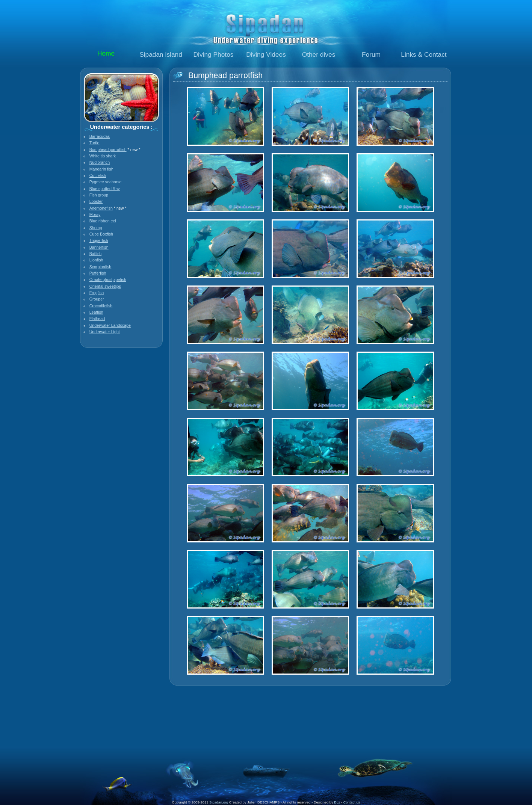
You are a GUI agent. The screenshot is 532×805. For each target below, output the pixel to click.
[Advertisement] (266, 711)
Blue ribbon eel (103, 221)
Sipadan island (161, 54)
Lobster (96, 201)
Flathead (97, 319)
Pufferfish (98, 273)
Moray (95, 214)
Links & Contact (424, 54)
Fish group (99, 195)
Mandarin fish (101, 169)
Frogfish (97, 293)
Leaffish (96, 312)
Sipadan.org (219, 802)
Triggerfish (99, 240)
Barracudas (100, 136)
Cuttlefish (98, 175)
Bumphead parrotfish (108, 150)
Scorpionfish (101, 267)
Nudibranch (100, 162)
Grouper (97, 299)
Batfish (96, 254)
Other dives (319, 54)
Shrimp (96, 228)
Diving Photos (214, 54)
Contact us (352, 802)
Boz (337, 802)
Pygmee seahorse (106, 182)
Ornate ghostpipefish (108, 279)
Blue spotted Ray (105, 189)
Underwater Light (105, 332)
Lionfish (96, 260)
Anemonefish (101, 208)
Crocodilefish (101, 306)
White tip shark (103, 156)
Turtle (94, 143)
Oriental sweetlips (105, 286)
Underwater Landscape (110, 325)
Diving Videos (266, 54)
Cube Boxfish (101, 234)
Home (106, 53)
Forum (371, 54)
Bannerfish (99, 247)
